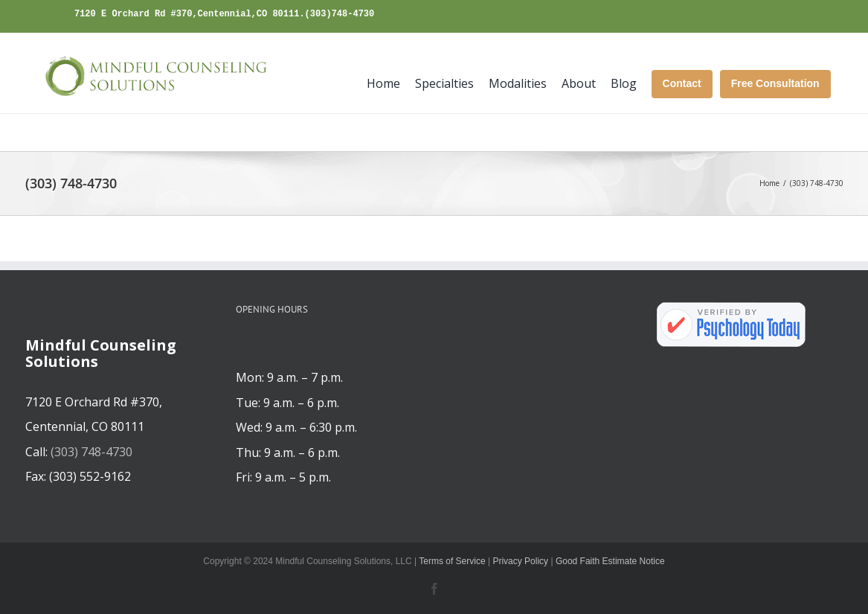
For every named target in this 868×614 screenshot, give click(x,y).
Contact (682, 83)
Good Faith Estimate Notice (610, 561)
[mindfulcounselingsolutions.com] (152, 77)
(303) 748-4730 (91, 452)
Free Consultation (775, 83)
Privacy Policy (520, 561)
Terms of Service (452, 561)
